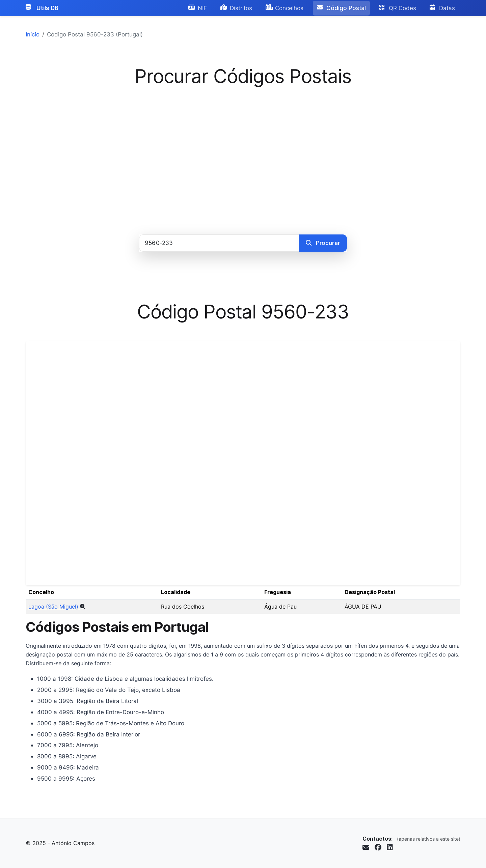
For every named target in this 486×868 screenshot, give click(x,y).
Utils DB (42, 8)
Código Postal (341, 8)
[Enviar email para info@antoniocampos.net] (366, 847)
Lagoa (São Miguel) (57, 607)
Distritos (236, 8)
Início (33, 34)
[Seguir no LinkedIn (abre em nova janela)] (390, 847)
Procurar (323, 243)
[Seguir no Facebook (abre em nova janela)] (378, 847)
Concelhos (285, 8)
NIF (198, 8)
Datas (442, 8)
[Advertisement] (243, 156)
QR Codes (398, 8)
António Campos (73, 843)
